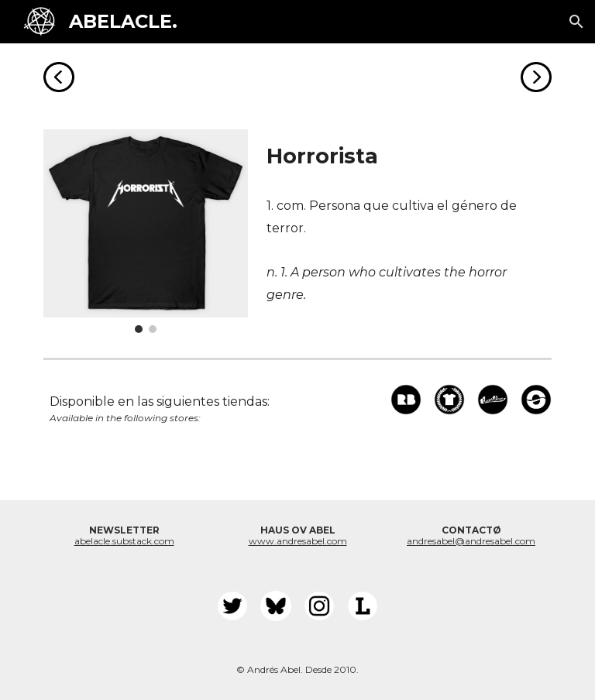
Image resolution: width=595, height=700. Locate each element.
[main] (406, 156)
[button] (576, 22)
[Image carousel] (145, 231)
